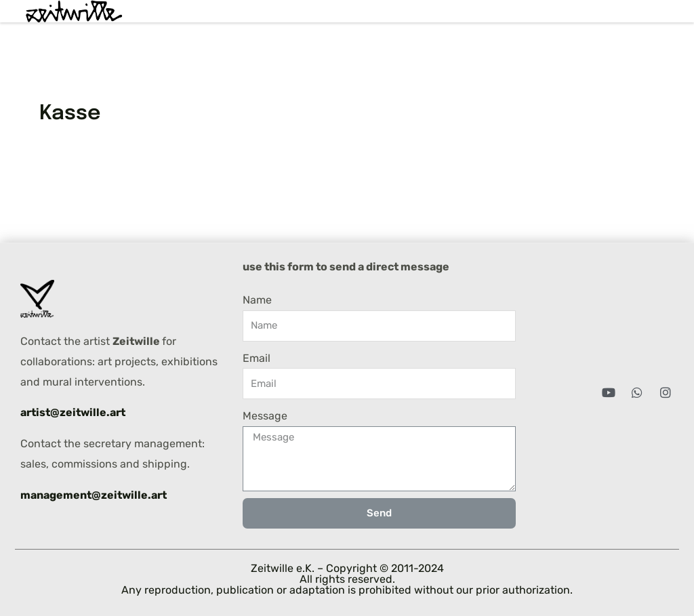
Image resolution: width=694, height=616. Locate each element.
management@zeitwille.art (94, 495)
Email (257, 358)
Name (257, 300)
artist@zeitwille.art (73, 412)
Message (265, 416)
